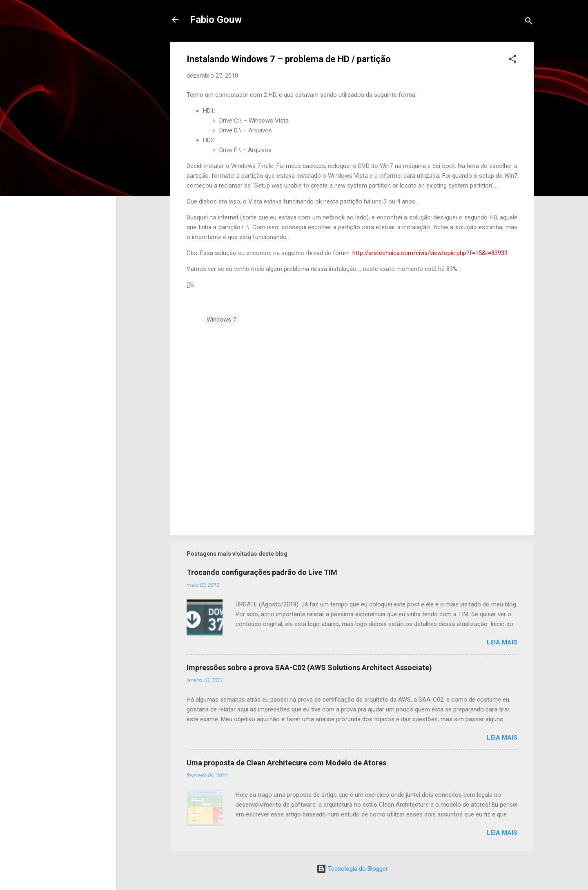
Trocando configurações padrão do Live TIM (262, 572)
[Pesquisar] (529, 22)
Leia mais (502, 642)
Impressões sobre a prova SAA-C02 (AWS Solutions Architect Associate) (309, 667)
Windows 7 (221, 320)
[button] (512, 60)
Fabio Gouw (216, 20)
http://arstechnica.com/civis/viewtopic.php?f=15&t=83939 (430, 253)
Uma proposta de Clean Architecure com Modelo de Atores (286, 763)
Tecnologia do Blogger (352, 869)
